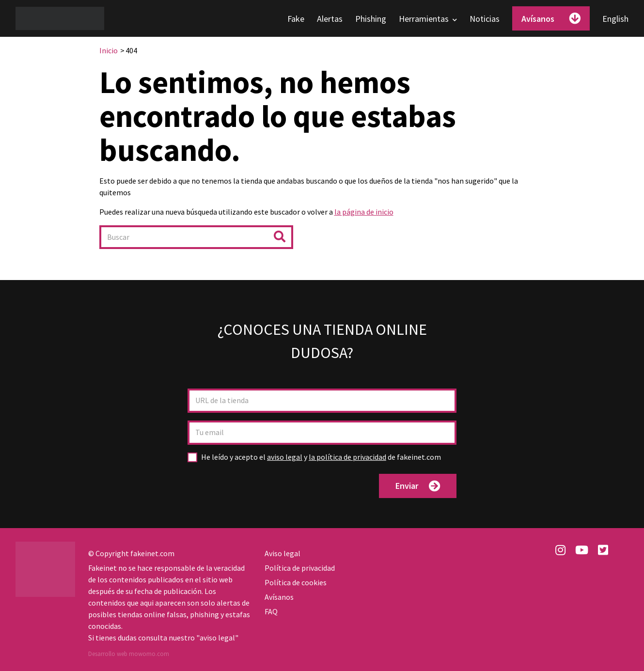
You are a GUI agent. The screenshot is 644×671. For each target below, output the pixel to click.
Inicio (109, 50)
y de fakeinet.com (321, 457)
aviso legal (285, 457)
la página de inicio (364, 212)
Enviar (418, 486)
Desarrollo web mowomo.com (129, 654)
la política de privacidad (347, 457)
